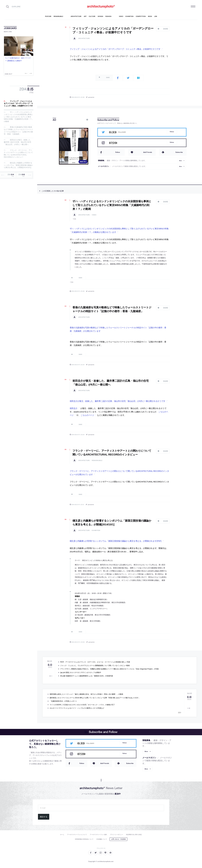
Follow (172, 132)
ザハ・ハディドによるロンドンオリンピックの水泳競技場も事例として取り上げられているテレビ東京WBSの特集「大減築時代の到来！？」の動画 (19, 117)
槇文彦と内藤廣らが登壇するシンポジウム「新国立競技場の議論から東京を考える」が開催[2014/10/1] (18, 165)
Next (30, 73)
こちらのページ (87, 415)
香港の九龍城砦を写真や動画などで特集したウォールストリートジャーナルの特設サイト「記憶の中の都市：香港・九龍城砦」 (18, 131)
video (94, 215)
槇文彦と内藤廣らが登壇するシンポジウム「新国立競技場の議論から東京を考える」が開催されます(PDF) (116, 541)
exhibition (96, 530)
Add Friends (148, 152)
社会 (75, 219)
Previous (26, 73)
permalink (91, 97)
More (181, 160)
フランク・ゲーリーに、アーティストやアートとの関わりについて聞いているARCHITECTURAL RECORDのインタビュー (18, 154)
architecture (84, 38)
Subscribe (179, 152)
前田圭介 (74, 408)
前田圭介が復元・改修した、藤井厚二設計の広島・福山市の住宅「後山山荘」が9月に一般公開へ (18, 142)
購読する (44, 817)
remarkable (97, 460)
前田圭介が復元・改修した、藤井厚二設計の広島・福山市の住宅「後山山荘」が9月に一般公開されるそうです (118, 401)
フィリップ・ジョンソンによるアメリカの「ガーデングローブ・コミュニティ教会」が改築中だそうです (18, 103)
